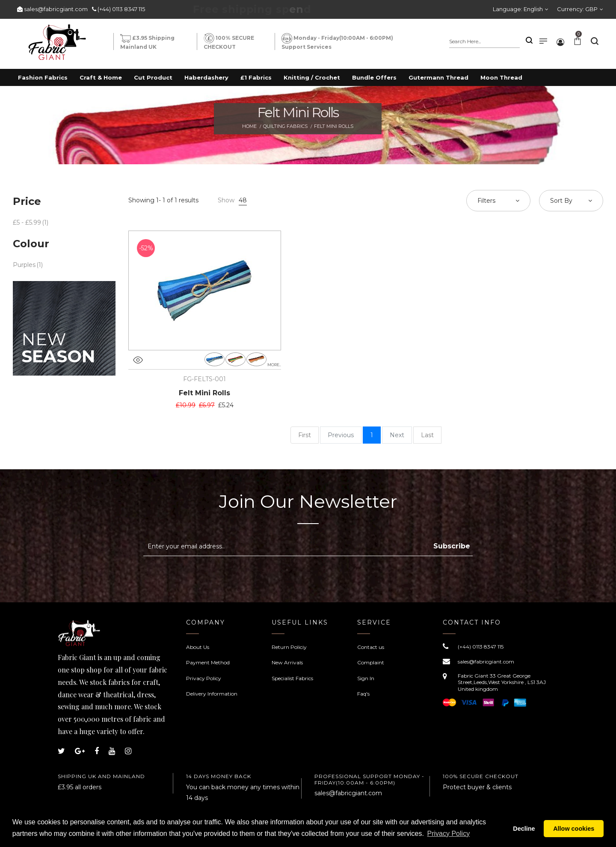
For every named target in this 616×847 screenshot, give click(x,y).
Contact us (371, 647)
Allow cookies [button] (574, 829)
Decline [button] (524, 829)
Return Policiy (289, 647)
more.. (274, 365)
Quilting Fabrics (285, 126)
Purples (24, 265)
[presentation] (215, 577)
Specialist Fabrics (292, 678)
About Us (198, 647)
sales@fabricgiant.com (56, 9)
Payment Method (208, 662)
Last (427, 435)
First (305, 435)
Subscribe (452, 546)
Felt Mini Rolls (204, 393)
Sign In (366, 678)
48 (243, 200)
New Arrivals (287, 662)
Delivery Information (212, 694)
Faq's (363, 694)
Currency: (577, 9)
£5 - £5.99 (27, 222)
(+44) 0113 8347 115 (121, 9)
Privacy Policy (204, 678)
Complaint (371, 662)
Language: (518, 9)
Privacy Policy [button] (449, 834)
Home (249, 126)
